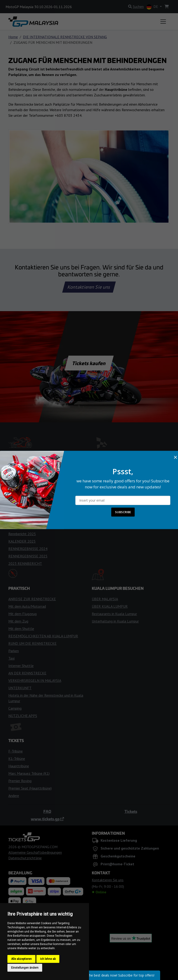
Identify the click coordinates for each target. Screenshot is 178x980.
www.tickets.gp (47, 819)
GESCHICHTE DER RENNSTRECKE (119, 486)
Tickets (131, 811)
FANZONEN (101, 507)
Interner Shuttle (21, 666)
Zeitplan (15, 482)
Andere (14, 796)
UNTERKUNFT (20, 688)
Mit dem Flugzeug (22, 614)
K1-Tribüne (17, 759)
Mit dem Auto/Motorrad (27, 606)
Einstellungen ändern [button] (25, 968)
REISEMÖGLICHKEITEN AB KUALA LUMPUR (43, 636)
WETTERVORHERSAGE (26, 489)
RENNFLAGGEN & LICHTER (31, 512)
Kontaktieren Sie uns (89, 287)
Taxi (11, 658)
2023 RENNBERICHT (25, 563)
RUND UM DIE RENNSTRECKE (32, 643)
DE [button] (153, 7)
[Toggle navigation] (163, 22)
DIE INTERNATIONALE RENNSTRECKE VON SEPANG (65, 37)
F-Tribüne (16, 751)
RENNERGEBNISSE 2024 (28, 549)
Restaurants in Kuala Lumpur (114, 614)
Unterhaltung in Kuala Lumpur (115, 621)
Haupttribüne (19, 766)
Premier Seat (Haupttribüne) (30, 788)
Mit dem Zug (18, 621)
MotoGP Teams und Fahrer (29, 467)
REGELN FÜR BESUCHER (112, 479)
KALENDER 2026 (22, 474)
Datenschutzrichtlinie (25, 858)
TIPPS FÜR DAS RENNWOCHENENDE (38, 497)
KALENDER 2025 (22, 541)
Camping (15, 708)
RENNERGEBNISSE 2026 (28, 519)
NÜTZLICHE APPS (23, 716)
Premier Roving (20, 781)
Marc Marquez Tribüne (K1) (29, 773)
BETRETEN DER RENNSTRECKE (118, 471)
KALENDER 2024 (22, 526)
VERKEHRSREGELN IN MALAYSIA (35, 680)
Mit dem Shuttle (21, 629)
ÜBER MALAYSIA (105, 599)
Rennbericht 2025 (22, 534)
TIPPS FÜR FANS (22, 504)
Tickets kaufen (89, 363)
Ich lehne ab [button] (48, 959)
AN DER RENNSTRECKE (27, 673)
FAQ (47, 811)
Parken (14, 651)
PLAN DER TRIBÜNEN (110, 514)
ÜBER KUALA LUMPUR (110, 606)
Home (13, 37)
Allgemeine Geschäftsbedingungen (35, 852)
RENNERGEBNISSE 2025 (28, 556)
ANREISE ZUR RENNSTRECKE (32, 599)
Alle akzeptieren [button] (21, 959)
